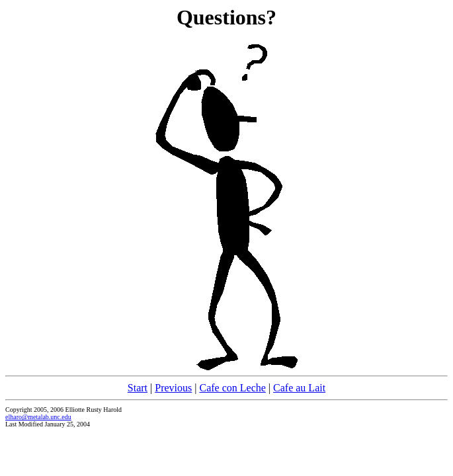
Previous (173, 388)
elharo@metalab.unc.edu (38, 417)
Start (138, 388)
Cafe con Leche (232, 388)
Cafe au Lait (299, 388)
